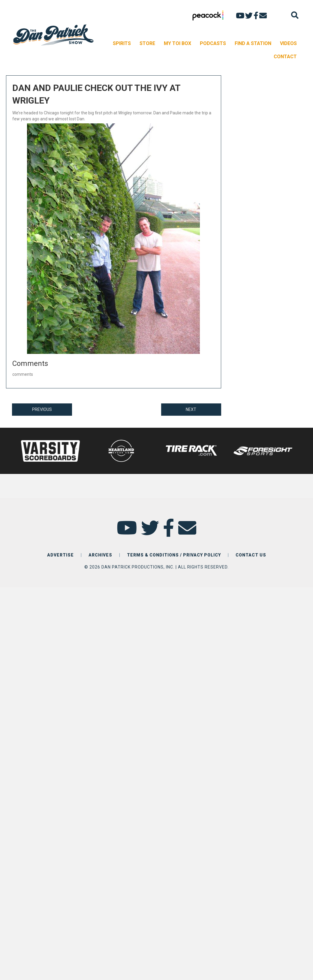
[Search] (295, 15)
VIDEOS (288, 43)
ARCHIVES (100, 555)
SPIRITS (122, 43)
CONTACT (285, 57)
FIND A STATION (253, 43)
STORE (147, 43)
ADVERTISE (60, 555)
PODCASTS (213, 43)
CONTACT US (251, 555)
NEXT (191, 409)
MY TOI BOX (178, 43)
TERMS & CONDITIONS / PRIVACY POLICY (174, 555)
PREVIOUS (42, 409)
